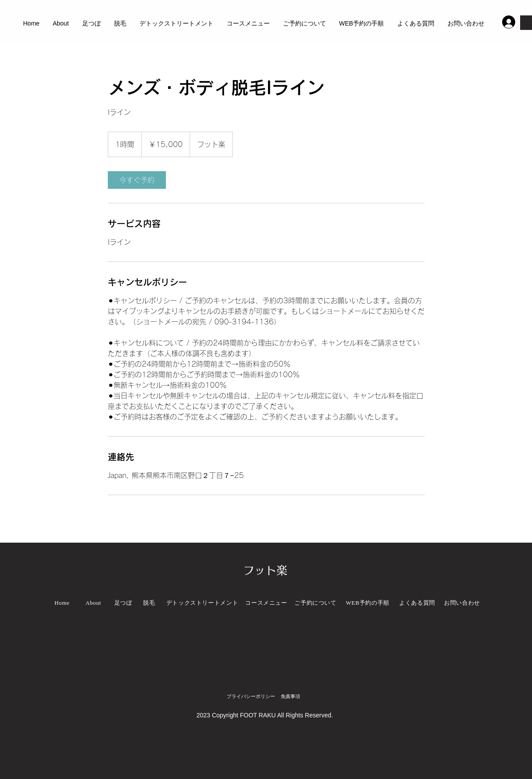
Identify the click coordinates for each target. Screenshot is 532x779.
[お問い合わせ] (462, 603)
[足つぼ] (123, 603)
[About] (94, 603)
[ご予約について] (316, 603)
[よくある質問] (417, 603)
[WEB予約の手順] (368, 603)
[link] (137, 180)
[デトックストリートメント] (202, 603)
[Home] (62, 603)
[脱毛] (149, 603)
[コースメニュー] (266, 603)
